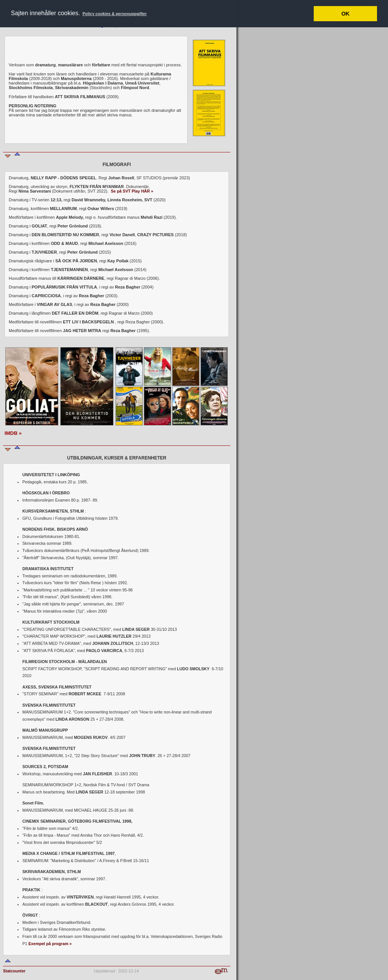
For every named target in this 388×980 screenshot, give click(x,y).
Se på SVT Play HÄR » (132, 191)
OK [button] (346, 14)
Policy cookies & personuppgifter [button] (115, 14)
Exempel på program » (50, 944)
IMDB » (13, 433)
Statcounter (14, 971)
